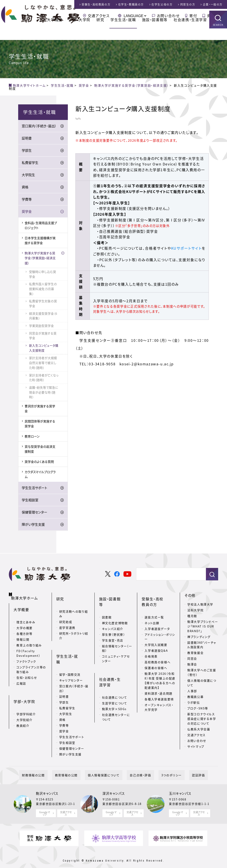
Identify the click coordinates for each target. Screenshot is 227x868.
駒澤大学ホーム (26, 595)
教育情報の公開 (75, 768)
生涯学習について (115, 679)
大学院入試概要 (156, 639)
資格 (25, 188)
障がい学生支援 (33, 525)
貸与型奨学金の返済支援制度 (40, 450)
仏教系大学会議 (199, 730)
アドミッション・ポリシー (160, 631)
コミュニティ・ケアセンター (116, 647)
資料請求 (215, 16)
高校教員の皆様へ (158, 656)
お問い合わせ (168, 16)
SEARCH (218, 37)
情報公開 (23, 635)
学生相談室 (30, 501)
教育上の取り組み (29, 641)
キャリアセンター (71, 661)
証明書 (27, 139)
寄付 (193, 16)
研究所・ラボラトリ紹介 (74, 629)
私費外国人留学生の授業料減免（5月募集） (43, 290)
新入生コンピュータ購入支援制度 (44, 349)
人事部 (192, 692)
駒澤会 (192, 665)
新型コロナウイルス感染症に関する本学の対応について (202, 720)
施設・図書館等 (155, 31)
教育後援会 (195, 654)
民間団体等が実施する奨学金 (40, 424)
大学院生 (28, 176)
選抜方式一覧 (154, 611)
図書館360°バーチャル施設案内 (202, 646)
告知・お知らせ (27, 673)
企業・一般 (213, 4)
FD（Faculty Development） (28, 649)
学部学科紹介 (26, 703)
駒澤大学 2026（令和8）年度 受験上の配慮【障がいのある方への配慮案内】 (160, 674)
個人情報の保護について (202, 684)
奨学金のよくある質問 (39, 462)
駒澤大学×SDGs (114, 684)
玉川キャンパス (180, 786)
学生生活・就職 (123, 31)
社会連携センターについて (116, 693)
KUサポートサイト (186, 248)
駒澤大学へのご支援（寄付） (202, 673)
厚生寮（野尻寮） (114, 622)
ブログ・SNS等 (198, 709)
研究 (100, 31)
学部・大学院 (80, 31)
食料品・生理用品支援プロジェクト (41, 226)
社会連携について (115, 673)
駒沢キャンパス (47, 786)
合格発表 (151, 650)
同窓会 (192, 660)
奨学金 (27, 213)
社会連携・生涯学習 (190, 31)
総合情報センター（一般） (117, 636)
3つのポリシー (163, 768)
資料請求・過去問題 (158, 687)
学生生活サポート (34, 489)
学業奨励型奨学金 (41, 326)
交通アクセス (99, 16)
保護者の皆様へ (156, 662)
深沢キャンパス (114, 786)
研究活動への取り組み (73, 607)
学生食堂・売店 (113, 628)
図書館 (107, 605)
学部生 (27, 151)
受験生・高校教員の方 (158, 599)
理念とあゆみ (26, 618)
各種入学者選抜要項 (159, 693)
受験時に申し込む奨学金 (43, 275)
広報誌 (21, 679)
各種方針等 (24, 629)
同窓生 (188, 4)
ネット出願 (152, 617)
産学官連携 (67, 621)
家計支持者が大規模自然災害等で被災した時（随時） (43, 364)
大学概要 (55, 31)
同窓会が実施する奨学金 (43, 336)
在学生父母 (162, 4)
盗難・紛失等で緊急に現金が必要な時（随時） (44, 393)
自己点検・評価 (137, 768)
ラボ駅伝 (194, 704)
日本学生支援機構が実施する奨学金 (40, 241)
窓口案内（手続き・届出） (39, 127)
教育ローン (32, 437)
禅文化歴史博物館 (115, 611)
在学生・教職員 (131, 4)
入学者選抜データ (157, 622)
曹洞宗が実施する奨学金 (40, 409)
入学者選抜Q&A (156, 644)
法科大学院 (195, 611)
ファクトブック (26, 657)
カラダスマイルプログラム (40, 475)
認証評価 (184, 768)
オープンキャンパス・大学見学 (159, 701)
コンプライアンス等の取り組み (31, 665)
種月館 (192, 617)
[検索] (169, 575)
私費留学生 (30, 164)
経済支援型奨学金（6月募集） (43, 317)
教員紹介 (23, 714)
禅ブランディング (199, 638)
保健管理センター (34, 513)
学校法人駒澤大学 (200, 605)
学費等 (27, 200)
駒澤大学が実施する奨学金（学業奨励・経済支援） (40, 259)
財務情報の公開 (48, 768)
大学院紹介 (24, 708)
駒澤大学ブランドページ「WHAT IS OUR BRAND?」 (203, 627)
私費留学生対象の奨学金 (43, 305)
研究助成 (66, 616)
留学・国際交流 (70, 656)
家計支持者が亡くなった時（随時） (44, 378)
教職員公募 (195, 698)
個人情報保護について (107, 768)
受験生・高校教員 (96, 4)
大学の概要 (24, 623)
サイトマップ (196, 747)
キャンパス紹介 (113, 617)
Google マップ (45, 806)
